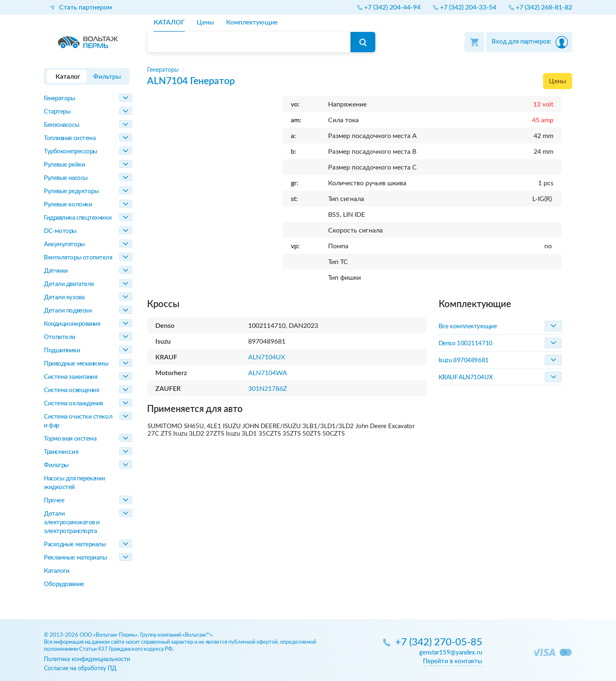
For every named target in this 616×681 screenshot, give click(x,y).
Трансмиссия (61, 452)
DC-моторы (60, 231)
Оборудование (64, 584)
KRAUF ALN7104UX (466, 377)
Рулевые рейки (64, 165)
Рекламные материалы (75, 558)
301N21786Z (268, 389)
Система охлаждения (73, 404)
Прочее (54, 500)
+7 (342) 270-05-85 (439, 643)
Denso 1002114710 (466, 343)
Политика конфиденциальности (87, 659)
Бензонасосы (62, 125)
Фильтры (56, 465)
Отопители (60, 337)
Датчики (56, 271)
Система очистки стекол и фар (78, 421)
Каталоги (57, 571)
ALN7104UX (267, 357)
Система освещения (71, 390)
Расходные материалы (75, 544)
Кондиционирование (72, 324)
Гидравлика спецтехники (78, 218)
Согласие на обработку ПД (80, 668)
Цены (558, 81)
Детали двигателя (69, 284)
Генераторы (60, 98)
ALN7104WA (268, 373)
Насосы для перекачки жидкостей (75, 483)
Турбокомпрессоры (71, 151)
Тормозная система (70, 439)
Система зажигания (70, 377)
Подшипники (62, 350)
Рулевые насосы (66, 178)
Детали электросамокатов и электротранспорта (72, 522)
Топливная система (70, 138)
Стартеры (57, 112)
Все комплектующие (468, 326)
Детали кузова (64, 297)
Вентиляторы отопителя (78, 258)
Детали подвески (68, 311)
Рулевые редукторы (71, 191)
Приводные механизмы (76, 364)
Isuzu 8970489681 (464, 360)
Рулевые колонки (68, 205)
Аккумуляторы (64, 244)
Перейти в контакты (453, 661)
